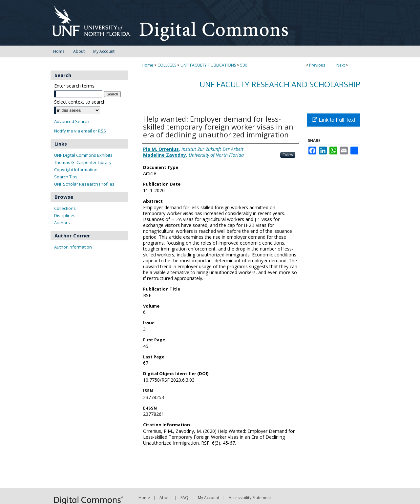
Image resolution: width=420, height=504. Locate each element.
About (165, 498)
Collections (65, 208)
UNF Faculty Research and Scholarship (280, 84)
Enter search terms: (75, 86)
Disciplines (65, 215)
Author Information (73, 247)
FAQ (184, 498)
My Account (209, 498)
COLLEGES (167, 65)
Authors (62, 223)
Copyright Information (76, 170)
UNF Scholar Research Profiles (84, 184)
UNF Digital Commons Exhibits (83, 155)
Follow (288, 155)
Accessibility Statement (250, 498)
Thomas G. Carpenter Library (83, 162)
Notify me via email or (80, 131)
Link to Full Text (334, 120)
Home (147, 65)
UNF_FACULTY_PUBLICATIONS (208, 65)
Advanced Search (72, 121)
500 (244, 65)
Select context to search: (80, 102)
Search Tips (66, 177)
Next (341, 65)
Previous (317, 65)
